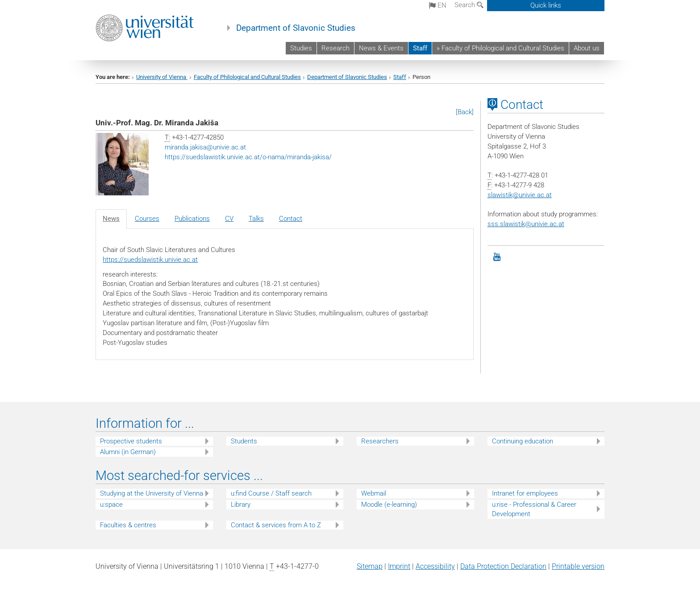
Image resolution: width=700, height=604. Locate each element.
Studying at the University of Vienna (152, 493)
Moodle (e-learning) (389, 505)
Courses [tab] (147, 219)
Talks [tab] (256, 219)
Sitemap (370, 566)
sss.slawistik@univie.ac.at (526, 224)
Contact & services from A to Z (276, 525)
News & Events (381, 48)
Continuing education (523, 441)
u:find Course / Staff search (271, 493)
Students (244, 441)
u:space (111, 505)
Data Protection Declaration (503, 566)
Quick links (546, 5)
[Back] (465, 112)
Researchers (380, 441)
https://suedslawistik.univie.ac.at (150, 260)
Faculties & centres (128, 525)
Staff (420, 48)
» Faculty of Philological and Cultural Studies (500, 48)
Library (241, 505)
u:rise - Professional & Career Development (534, 509)
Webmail (374, 493)
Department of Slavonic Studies (296, 28)
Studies (301, 48)
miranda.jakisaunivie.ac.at (205, 147)
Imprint (399, 566)
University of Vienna (162, 77)
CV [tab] (229, 219)
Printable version (578, 566)
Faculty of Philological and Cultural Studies (247, 77)
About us (587, 48)
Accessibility (435, 566)
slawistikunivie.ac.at (520, 195)
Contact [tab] (291, 219)
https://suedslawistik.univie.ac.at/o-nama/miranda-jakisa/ (248, 157)
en (438, 5)
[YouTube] (497, 257)
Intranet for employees (525, 493)
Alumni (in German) (128, 452)
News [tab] (111, 219)
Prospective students (131, 441)
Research (335, 48)
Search (469, 5)
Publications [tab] (192, 219)
